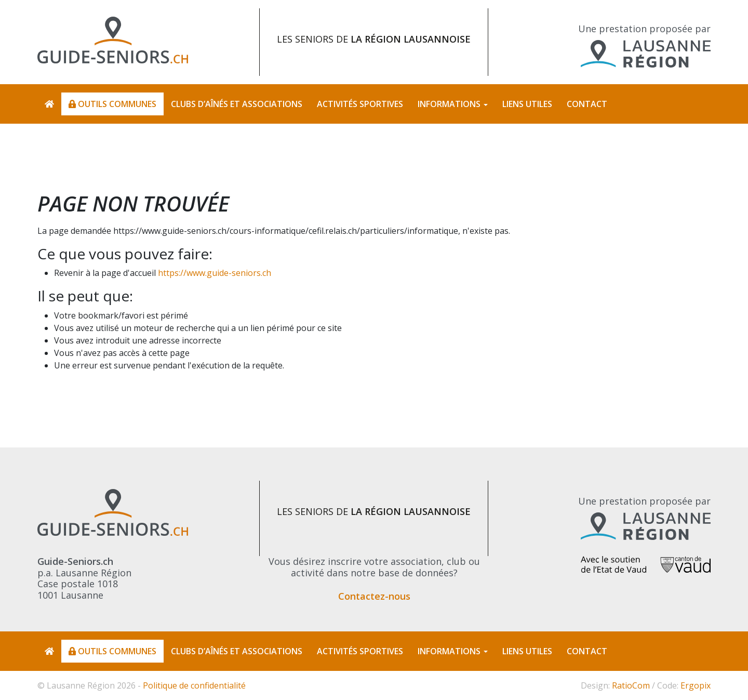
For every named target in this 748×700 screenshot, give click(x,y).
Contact (587, 104)
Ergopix (696, 685)
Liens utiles (527, 104)
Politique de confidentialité (194, 685)
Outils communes (112, 104)
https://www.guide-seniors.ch (215, 273)
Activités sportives (360, 104)
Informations (449, 104)
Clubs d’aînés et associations (237, 104)
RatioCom (631, 685)
